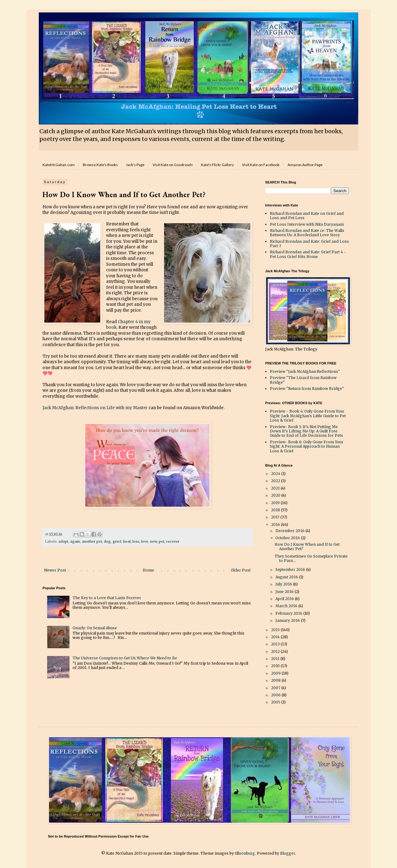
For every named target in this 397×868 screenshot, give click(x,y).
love (145, 541)
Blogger (288, 853)
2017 (276, 517)
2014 (276, 637)
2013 (276, 644)
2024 (276, 474)
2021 (276, 488)
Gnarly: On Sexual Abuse (95, 628)
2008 (276, 680)
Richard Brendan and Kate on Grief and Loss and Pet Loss (307, 216)
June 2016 (285, 592)
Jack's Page (135, 165)
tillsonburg (245, 853)
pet (162, 541)
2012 (276, 651)
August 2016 (287, 577)
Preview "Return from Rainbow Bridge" (307, 389)
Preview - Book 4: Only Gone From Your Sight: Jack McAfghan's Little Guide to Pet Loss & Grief (308, 416)
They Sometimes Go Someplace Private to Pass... (311, 558)
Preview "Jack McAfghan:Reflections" (305, 371)
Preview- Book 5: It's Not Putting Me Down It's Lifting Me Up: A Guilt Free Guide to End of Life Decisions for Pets (306, 431)
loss (136, 541)
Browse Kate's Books (100, 165)
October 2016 (288, 538)
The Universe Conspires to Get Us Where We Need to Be (125, 658)
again (75, 541)
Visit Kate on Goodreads (173, 165)
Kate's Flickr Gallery (217, 165)
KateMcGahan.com (59, 165)
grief (117, 541)
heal (127, 541)
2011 (276, 659)
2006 (276, 695)
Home (148, 570)
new (154, 541)
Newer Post (55, 570)
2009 (276, 673)
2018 (276, 510)
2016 (276, 524)
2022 (276, 481)
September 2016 (291, 570)
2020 (276, 495)
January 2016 (288, 620)
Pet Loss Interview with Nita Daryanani (307, 224)
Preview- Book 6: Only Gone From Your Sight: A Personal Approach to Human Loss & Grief (307, 446)
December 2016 (290, 531)
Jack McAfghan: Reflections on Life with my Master (95, 408)
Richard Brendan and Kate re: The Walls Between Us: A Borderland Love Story (307, 233)
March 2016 (287, 606)
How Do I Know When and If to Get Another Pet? (307, 547)
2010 (276, 666)
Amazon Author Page (305, 165)
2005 (276, 702)
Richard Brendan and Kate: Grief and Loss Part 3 (309, 244)
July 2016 (284, 584)
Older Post (241, 570)
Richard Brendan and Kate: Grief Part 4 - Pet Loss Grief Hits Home (308, 254)
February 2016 (289, 613)
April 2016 (285, 599)
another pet (92, 541)
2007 (276, 688)
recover (173, 541)
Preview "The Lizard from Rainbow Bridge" (303, 380)
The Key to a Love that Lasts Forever (107, 598)
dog (107, 541)
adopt (63, 541)
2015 (276, 630)
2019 (276, 503)
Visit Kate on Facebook (261, 165)
